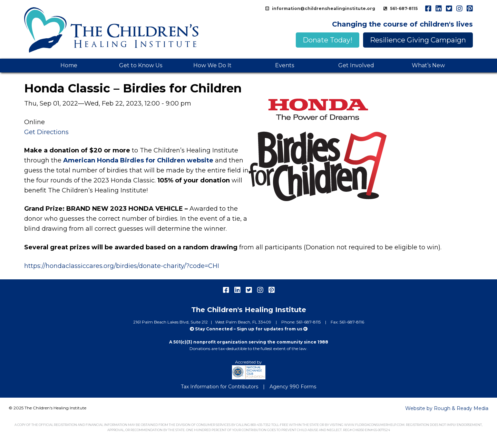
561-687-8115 (403, 8)
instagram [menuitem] (459, 9)
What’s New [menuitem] (428, 65)
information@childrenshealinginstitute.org (323, 8)
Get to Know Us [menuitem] (141, 65)
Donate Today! (328, 40)
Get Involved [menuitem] (356, 65)
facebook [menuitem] (428, 9)
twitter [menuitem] (449, 9)
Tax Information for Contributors (220, 387)
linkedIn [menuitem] (438, 9)
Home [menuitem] (69, 65)
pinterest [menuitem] (469, 9)
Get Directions (46, 132)
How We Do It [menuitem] (212, 65)
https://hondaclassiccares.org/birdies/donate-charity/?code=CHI (122, 266)
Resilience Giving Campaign (418, 40)
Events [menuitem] (285, 65)
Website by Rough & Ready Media (447, 408)
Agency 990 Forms (293, 387)
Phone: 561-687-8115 (301, 322)
